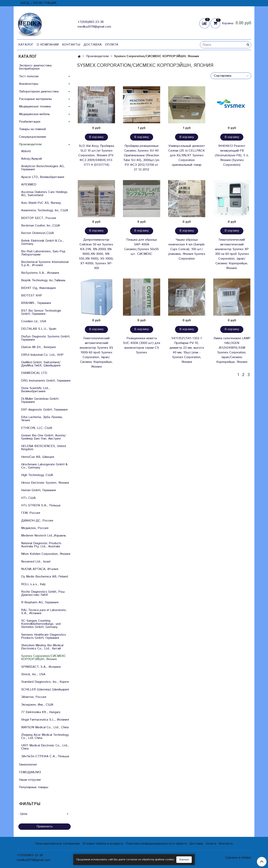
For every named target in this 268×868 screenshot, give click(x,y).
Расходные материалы (35, 99)
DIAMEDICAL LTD (34, 373)
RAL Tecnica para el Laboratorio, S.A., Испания (44, 612)
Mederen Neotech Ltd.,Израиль (44, 536)
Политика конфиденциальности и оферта (156, 844)
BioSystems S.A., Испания (40, 273)
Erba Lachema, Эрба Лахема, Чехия (42, 419)
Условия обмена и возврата (103, 844)
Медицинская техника (35, 107)
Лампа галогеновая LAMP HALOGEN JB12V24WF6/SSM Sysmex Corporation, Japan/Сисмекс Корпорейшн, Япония (232, 350)
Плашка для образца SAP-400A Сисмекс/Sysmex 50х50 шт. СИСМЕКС (141, 247)
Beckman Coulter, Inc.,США (41, 226)
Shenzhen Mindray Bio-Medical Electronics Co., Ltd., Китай (42, 647)
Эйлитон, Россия (34, 697)
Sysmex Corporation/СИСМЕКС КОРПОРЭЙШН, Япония (44, 658)
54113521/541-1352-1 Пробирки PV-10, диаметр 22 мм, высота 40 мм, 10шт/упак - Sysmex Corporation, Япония (187, 350)
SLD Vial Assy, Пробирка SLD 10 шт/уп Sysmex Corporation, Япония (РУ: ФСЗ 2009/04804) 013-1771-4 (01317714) (96, 155)
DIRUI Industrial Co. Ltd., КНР (42, 355)
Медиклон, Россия (35, 528)
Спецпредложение (33, 137)
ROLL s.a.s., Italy (33, 584)
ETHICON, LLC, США (37, 428)
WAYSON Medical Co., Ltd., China (45, 727)
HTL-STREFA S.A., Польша (41, 505)
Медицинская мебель (34, 114)
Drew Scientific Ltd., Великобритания (35, 390)
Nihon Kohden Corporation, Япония (46, 554)
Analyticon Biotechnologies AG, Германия (43, 168)
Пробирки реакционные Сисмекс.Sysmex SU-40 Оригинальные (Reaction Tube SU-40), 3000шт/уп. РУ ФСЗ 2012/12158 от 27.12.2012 (142, 158)
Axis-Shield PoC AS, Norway (41, 203)
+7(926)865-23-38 (91, 22)
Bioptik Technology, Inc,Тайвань (43, 280)
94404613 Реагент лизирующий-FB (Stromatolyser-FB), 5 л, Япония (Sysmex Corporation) (232, 155)
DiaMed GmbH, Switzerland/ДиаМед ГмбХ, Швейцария (41, 364)
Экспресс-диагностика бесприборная (35, 67)
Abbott (26, 151)
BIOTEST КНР (32, 296)
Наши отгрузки (30, 780)
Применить (45, 827)
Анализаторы (29, 84)
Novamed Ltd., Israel (36, 562)
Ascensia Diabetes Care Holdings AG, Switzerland (44, 194)
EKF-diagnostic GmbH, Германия (44, 410)
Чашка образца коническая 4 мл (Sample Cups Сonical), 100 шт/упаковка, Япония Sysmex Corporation (187, 249)
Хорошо (184, 860)
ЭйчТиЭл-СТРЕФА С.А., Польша (45, 756)
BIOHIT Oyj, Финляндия (38, 288)
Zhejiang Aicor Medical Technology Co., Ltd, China (45, 736)
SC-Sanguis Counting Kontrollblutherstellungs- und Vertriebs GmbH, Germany (41, 624)
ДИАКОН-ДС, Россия (37, 521)
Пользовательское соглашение (58, 844)
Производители (97, 56)
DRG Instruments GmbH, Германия (46, 381)
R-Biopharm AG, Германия (40, 602)
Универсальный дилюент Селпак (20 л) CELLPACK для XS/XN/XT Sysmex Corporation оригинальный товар (187, 155)
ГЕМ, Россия (31, 513)
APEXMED (29, 185)
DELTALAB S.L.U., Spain (39, 329)
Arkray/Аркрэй (31, 159)
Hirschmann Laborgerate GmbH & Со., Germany (44, 466)
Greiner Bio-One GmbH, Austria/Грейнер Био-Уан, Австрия (44, 437)
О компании (48, 45)
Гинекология (28, 765)
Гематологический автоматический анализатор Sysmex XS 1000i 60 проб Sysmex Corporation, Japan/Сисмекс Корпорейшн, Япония (96, 353)
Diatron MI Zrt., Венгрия (38, 347)
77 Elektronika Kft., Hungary (41, 712)
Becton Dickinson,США (37, 233)
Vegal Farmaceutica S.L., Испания (45, 720)
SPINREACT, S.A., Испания (41, 667)
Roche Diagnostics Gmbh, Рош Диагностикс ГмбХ (43, 593)
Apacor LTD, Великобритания (43, 177)
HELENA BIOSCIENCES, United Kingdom (44, 448)
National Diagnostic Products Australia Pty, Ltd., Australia (41, 545)
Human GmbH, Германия (38, 490)
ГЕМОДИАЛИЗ (30, 772)
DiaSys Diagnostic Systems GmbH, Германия (46, 338)
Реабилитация (30, 122)
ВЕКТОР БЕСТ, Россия (39, 218)
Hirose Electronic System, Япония (45, 483)
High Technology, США (37, 475)
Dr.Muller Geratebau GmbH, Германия (40, 400)
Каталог (26, 45)
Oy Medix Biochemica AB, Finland (45, 577)
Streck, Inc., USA (33, 674)
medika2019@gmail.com (94, 27)
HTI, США (28, 498)
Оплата (112, 45)
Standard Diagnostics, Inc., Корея (45, 682)
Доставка (93, 45)
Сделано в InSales (238, 858)
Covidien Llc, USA (34, 321)
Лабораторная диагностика (39, 92)
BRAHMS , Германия (36, 303)
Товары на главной (32, 129)
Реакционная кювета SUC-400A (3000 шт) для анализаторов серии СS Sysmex (141, 345)
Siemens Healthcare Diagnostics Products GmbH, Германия (44, 636)
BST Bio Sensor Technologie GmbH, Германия (41, 312)
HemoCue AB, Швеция (38, 457)
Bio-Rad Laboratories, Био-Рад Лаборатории (43, 253)
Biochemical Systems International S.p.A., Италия (45, 264)
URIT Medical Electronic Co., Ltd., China (45, 747)
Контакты (71, 45)
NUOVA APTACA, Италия (40, 569)
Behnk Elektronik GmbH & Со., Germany (43, 242)
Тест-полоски (29, 76)
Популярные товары (34, 787)
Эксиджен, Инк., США (37, 705)
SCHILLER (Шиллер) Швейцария (45, 690)
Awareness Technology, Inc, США (45, 210)
